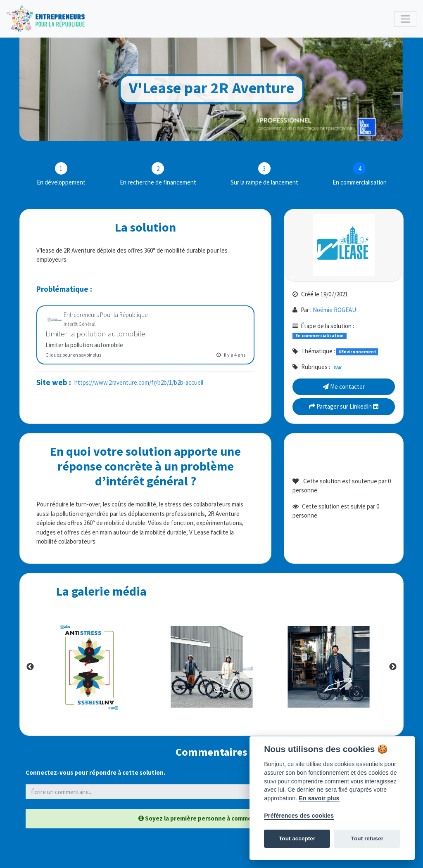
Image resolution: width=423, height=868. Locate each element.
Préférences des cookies (299, 816)
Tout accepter (297, 838)
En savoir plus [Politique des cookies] (319, 798)
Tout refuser (367, 838)
